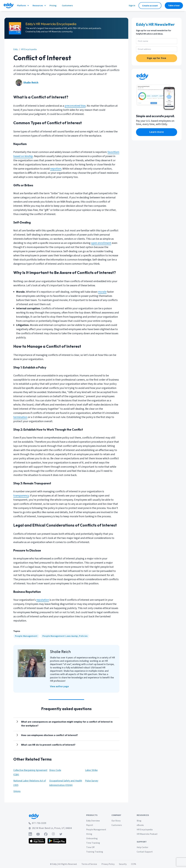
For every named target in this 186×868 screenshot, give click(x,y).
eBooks (140, 825)
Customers (117, 825)
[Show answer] (66, 724)
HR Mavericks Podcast (147, 834)
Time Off (90, 847)
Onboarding (92, 838)
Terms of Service (89, 864)
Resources (39, 6)
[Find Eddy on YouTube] (38, 834)
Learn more (157, 132)
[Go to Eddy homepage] (9, 6)
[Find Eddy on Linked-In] (30, 834)
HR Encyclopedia (145, 830)
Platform (23, 6)
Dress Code (55, 770)
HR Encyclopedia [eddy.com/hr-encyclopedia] (29, 49)
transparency (21, 496)
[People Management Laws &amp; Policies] (65, 636)
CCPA (134, 864)
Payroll (90, 825)
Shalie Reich (31, 83)
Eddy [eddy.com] (16, 49)
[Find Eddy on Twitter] (61, 834)
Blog (139, 821)
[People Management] (26, 636)
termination (20, 417)
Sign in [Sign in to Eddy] (132, 6)
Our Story (116, 821)
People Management (26, 636)
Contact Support (145, 852)
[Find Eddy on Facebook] (46, 834)
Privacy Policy (108, 864)
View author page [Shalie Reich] (59, 686)
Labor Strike (91, 770)
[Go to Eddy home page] (50, 816)
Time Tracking (93, 843)
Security (123, 864)
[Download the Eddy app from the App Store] (37, 841)
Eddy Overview (93, 821)
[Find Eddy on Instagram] (53, 834)
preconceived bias (75, 106)
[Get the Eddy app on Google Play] (57, 841)
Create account (150, 6)
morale (102, 292)
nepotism (56, 169)
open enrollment (101, 243)
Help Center (142, 847)
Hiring (89, 834)
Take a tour (174, 6)
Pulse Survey (92, 781)
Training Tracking (95, 852)
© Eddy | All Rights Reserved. (64, 864)
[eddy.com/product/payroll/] (157, 132)
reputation (43, 600)
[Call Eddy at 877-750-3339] (50, 823)
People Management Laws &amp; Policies (65, 636)
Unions (17, 791)
